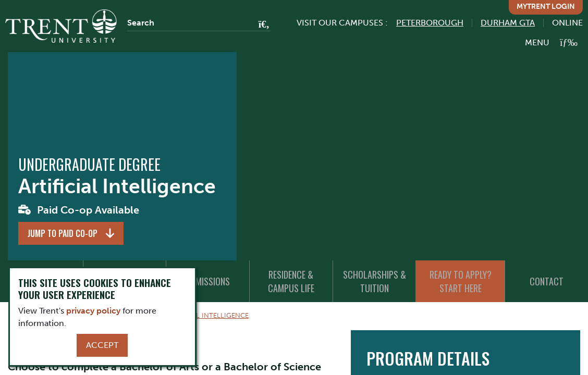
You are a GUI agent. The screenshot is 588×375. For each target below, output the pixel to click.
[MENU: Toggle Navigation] (551, 42)
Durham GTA (508, 23)
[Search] (199, 23)
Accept (102, 345)
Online (567, 23)
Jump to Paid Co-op (63, 233)
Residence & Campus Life (291, 281)
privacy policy (93, 311)
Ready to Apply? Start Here (461, 281)
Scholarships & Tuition (375, 281)
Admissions (208, 281)
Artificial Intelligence (207, 315)
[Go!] (261, 25)
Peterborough (430, 23)
